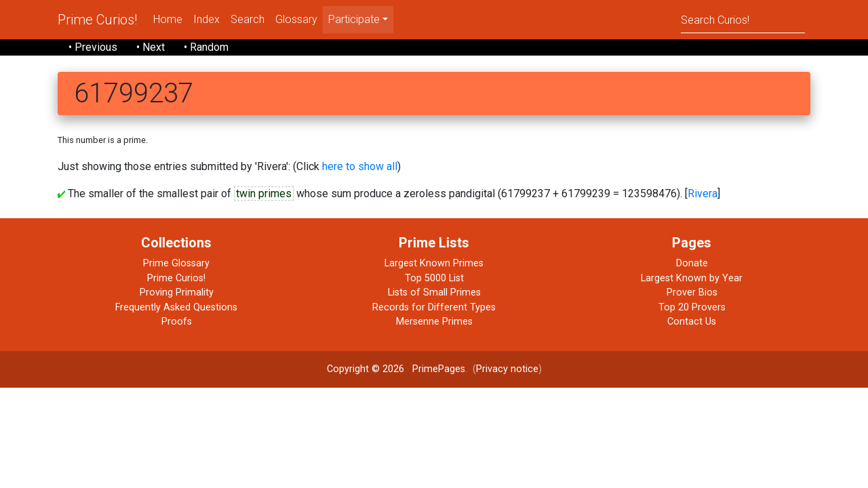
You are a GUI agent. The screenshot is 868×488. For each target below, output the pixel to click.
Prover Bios (692, 292)
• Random (206, 47)
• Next (151, 47)
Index (206, 19)
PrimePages (439, 369)
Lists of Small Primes (434, 292)
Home (168, 19)
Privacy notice (507, 369)
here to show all (360, 166)
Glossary (296, 19)
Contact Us (692, 322)
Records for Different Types (434, 307)
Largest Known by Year (692, 278)
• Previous (93, 47)
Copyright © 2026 (366, 369)
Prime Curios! (97, 20)
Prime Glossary (176, 263)
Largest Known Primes (434, 263)
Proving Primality (177, 292)
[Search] (743, 19)
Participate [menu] (354, 19)
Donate (692, 263)
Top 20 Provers (692, 307)
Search (248, 19)
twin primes (264, 194)
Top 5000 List (434, 278)
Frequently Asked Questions (176, 307)
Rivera (703, 194)
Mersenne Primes (434, 322)
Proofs (177, 322)
